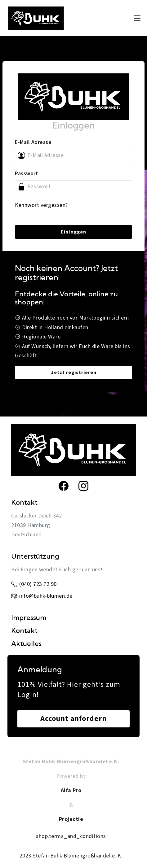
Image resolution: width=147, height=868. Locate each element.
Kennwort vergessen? (41, 205)
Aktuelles (26, 643)
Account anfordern (73, 719)
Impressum (29, 617)
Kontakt (24, 630)
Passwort (27, 174)
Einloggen (73, 232)
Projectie (71, 819)
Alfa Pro (71, 790)
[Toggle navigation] (137, 18)
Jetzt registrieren (74, 373)
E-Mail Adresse (33, 142)
